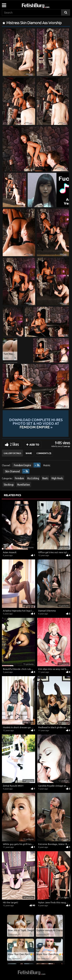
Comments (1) (44, 453)
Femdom (19, 478)
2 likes (14, 444)
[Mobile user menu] (4, 4)
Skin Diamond (12, 471)
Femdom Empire (22, 465)
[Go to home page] (43, 5)
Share (29, 453)
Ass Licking (33, 478)
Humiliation (24, 484)
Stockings (9, 484)
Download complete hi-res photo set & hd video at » (36, 423)
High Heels (57, 478)
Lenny (60, 446)
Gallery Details (12, 453)
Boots (45, 478)
